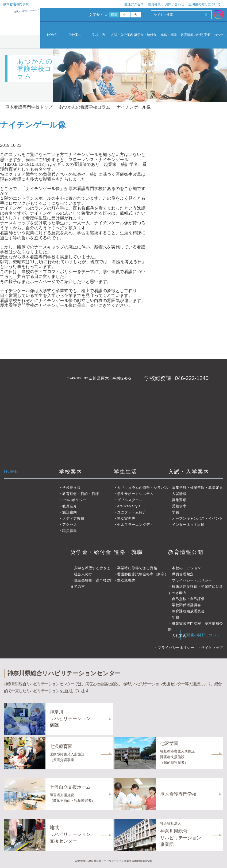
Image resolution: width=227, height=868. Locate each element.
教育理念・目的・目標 (81, 494)
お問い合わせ (175, 4)
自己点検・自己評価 (188, 599)
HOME (52, 35)
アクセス (70, 525)
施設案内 (70, 512)
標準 (114, 15)
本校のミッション (186, 568)
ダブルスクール (130, 500)
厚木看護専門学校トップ (29, 107)
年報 (176, 617)
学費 (176, 512)
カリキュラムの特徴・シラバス (143, 488)
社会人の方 (83, 574)
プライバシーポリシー (176, 648)
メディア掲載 (73, 518)
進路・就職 (169, 35)
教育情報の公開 (192, 35)
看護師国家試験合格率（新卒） (143, 574)
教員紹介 (70, 506)
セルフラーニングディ (135, 525)
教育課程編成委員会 (188, 611)
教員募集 (154, 4)
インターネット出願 (188, 525)
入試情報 (179, 494)
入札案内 (179, 636)
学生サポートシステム (135, 494)
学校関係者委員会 (186, 605)
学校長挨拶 (71, 488)
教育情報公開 (186, 552)
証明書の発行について (205, 4)
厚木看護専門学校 (16, 4)
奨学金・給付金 (145, 35)
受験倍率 (179, 506)
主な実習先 (126, 518)
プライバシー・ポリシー (192, 580)
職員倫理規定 (183, 574)
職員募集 (70, 531)
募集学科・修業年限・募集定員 (197, 488)
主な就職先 (126, 580)
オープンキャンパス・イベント (197, 518)
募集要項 (179, 500)
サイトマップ (212, 648)
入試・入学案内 (122, 35)
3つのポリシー (74, 500)
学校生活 (98, 35)
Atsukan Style (129, 506)
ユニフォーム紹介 (132, 512)
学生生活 (125, 472)
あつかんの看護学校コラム (84, 107)
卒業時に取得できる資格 (137, 568)
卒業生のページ (215, 35)
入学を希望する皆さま (92, 568)
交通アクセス (134, 4)
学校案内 (75, 35)
